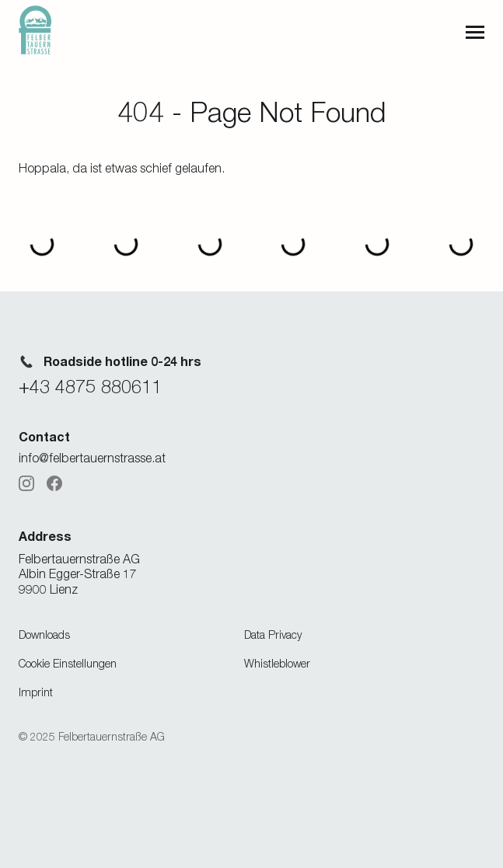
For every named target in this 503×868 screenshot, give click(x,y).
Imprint (36, 692)
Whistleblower (277, 663)
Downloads (44, 634)
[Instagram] (26, 483)
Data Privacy (273, 634)
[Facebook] (54, 483)
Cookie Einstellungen (68, 663)
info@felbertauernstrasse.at (92, 458)
